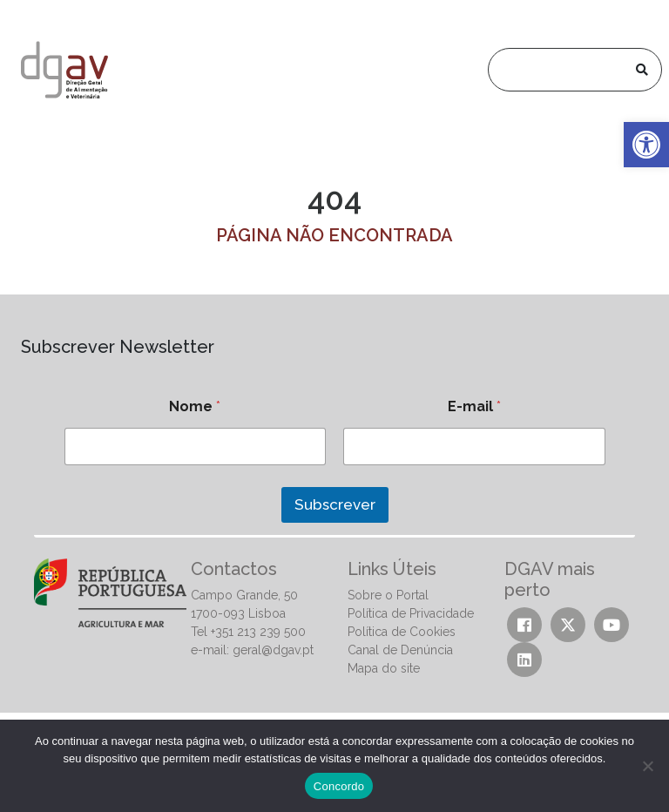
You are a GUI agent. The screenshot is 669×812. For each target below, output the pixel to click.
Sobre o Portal (388, 595)
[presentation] (145, 544)
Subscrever (335, 504)
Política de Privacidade (411, 613)
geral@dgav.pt (273, 650)
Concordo (339, 786)
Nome (195, 406)
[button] (646, 145)
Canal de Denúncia (400, 650)
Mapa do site (384, 668)
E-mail (474, 406)
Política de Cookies (402, 632)
